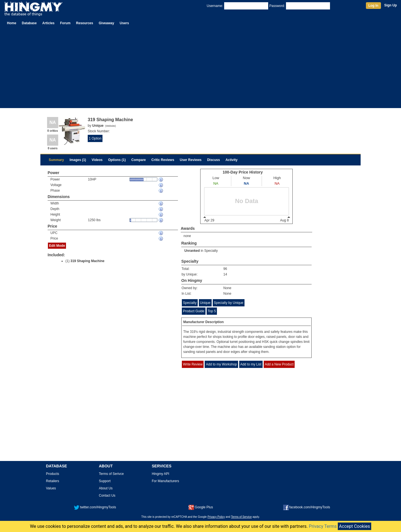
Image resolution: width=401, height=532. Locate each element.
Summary (56, 160)
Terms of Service (241, 517)
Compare (139, 160)
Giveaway (106, 23)
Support (105, 481)
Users (124, 23)
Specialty (211, 251)
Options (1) (117, 160)
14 (225, 274)
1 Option (95, 138)
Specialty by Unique (229, 303)
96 (225, 269)
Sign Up (391, 5)
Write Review (193, 364)
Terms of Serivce (111, 474)
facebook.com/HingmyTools (307, 507)
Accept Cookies (354, 526)
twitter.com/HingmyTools (95, 507)
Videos (97, 160)
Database (29, 23)
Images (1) (78, 160)
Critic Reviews (163, 160)
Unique (205, 303)
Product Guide (194, 311)
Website (111, 126)
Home (12, 23)
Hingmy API (161, 474)
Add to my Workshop (221, 364)
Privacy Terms (323, 526)
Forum (65, 23)
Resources (85, 23)
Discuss (214, 160)
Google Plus (201, 507)
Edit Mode (57, 246)
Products (52, 474)
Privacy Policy (216, 517)
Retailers (52, 481)
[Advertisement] (200, 69)
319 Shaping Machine (87, 261)
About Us (106, 488)
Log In (373, 6)
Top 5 (212, 311)
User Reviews (191, 160)
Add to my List (251, 364)
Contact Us (107, 496)
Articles (48, 23)
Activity (232, 160)
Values (51, 488)
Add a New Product (279, 364)
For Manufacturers (165, 481)
